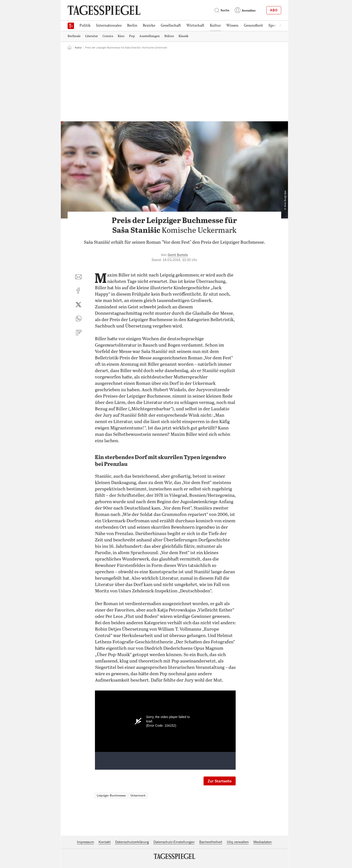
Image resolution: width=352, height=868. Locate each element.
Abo (274, 10)
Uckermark (138, 795)
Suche (222, 10)
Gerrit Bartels (178, 255)
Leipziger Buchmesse (111, 795)
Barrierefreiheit (211, 842)
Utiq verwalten (238, 842)
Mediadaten (263, 842)
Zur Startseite (220, 781)
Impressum (85, 842)
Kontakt (105, 842)
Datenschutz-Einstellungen (174, 842)
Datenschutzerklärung (132, 842)
